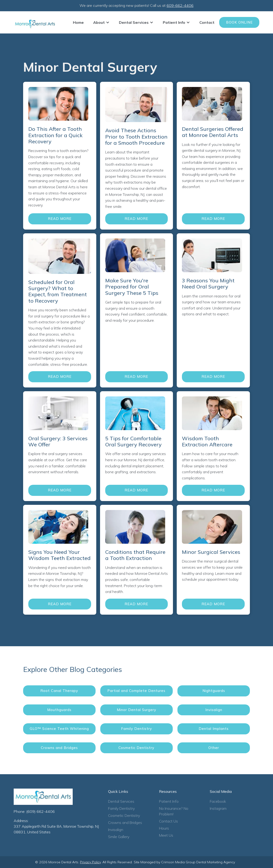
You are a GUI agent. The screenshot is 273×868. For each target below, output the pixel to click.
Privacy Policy (90, 862)
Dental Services (121, 801)
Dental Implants (214, 729)
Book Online (239, 22)
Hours (164, 828)
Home (78, 22)
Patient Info (169, 801)
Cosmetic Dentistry (136, 748)
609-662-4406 (180, 5)
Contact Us (168, 821)
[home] (35, 24)
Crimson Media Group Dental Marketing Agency (198, 862)
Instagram (218, 808)
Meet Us (166, 835)
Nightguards (214, 691)
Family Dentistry (136, 729)
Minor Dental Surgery (136, 710)
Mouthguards (59, 710)
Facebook (218, 801)
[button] (101, 22)
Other (214, 748)
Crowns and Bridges (59, 748)
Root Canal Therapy (59, 691)
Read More (60, 219)
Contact (207, 22)
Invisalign (214, 710)
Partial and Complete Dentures (136, 691)
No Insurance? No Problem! (174, 811)
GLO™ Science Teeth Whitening (59, 729)
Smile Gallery (119, 837)
